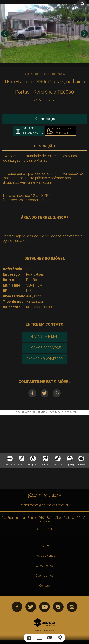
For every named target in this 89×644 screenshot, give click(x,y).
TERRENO (53, 74)
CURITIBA (44, 74)
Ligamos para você (45, 348)
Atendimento (82, 4)
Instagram (72, 607)
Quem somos (44, 576)
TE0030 (62, 74)
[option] (44, 33)
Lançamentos (44, 566)
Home (45, 545)
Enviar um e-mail (44, 337)
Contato (45, 586)
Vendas (35, 74)
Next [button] (84, 34)
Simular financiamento (33, 131)
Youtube (44, 607)
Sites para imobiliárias (44, 631)
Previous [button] (5, 34)
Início (27, 74)
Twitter (44, 393)
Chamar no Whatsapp (45, 359)
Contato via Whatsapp (64, 131)
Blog (58, 607)
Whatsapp (57, 393)
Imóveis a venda (44, 556)
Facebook (32, 393)
